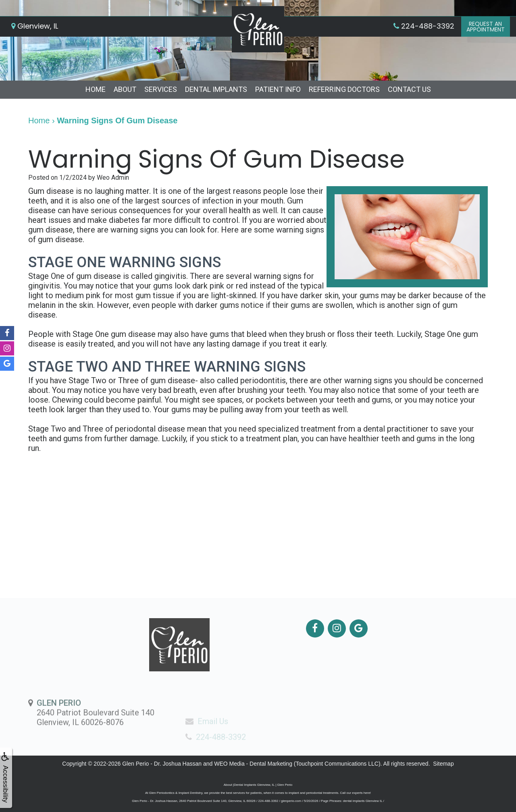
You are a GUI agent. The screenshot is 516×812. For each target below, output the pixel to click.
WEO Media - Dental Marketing (253, 764)
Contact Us (409, 89)
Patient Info (278, 89)
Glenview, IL (35, 26)
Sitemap (443, 764)
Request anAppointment (486, 27)
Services (161, 89)
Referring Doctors (344, 89)
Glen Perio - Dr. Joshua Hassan (162, 764)
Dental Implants (216, 89)
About (125, 89)
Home (96, 89)
